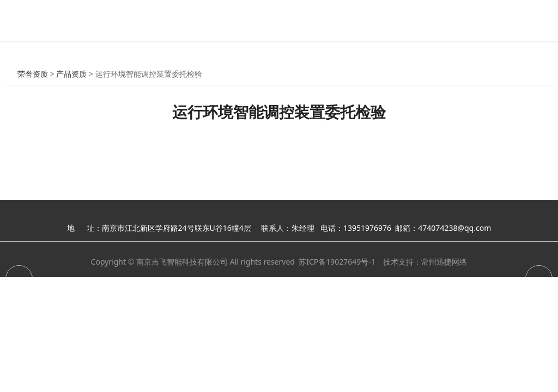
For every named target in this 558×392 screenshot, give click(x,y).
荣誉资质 (33, 74)
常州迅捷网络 (444, 262)
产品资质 (71, 74)
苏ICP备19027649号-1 (337, 262)
